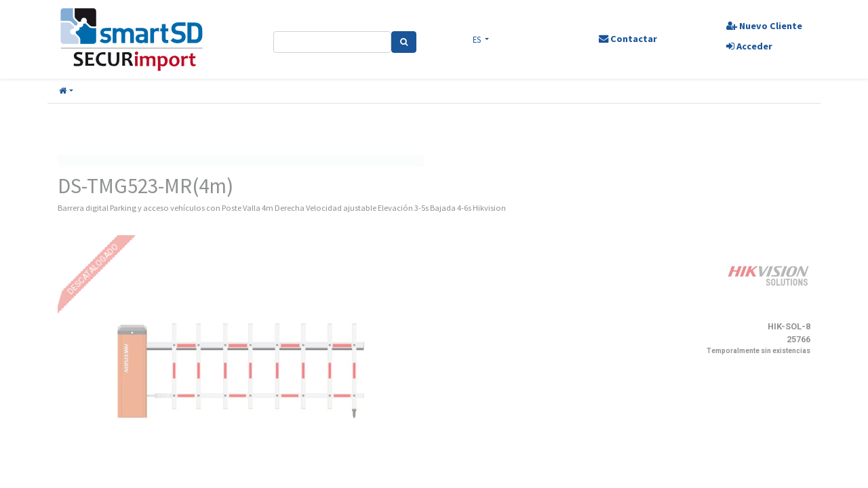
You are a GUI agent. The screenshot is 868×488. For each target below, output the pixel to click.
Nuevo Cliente (762, 26)
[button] (66, 91)
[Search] (405, 42)
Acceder (747, 46)
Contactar (626, 39)
